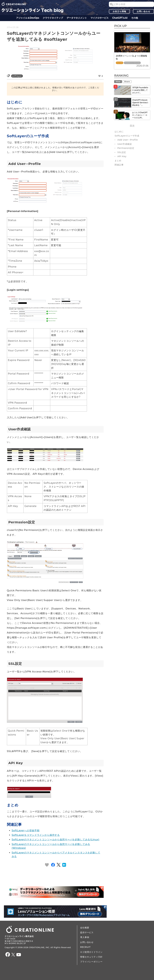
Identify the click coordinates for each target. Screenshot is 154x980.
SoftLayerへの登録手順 (26, 831)
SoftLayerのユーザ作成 (127, 136)
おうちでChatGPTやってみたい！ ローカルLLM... (140, 115)
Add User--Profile (128, 140)
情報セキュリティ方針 (91, 957)
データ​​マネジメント (77, 18)
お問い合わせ (143, 11)
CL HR (120, 63)
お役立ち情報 (119, 11)
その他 (135, 18)
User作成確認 (124, 144)
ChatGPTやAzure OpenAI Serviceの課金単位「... (140, 103)
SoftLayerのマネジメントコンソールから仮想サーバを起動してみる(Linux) (56, 840)
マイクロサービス (100, 18)
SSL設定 (122, 152)
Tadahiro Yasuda (132, 63)
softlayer (17, 76)
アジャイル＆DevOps (28, 18)
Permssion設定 (126, 148)
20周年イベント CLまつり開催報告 (131, 57)
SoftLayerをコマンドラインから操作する (36, 835)
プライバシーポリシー (91, 962)
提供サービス (87, 932)
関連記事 (119, 165)
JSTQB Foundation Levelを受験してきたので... (140, 90)
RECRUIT (85, 947)
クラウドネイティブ (53, 18)
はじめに (119, 132)
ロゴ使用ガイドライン (91, 952)
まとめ (118, 161)
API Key (122, 156)
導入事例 (85, 937)
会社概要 (85, 928)
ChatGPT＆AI (120, 18)
